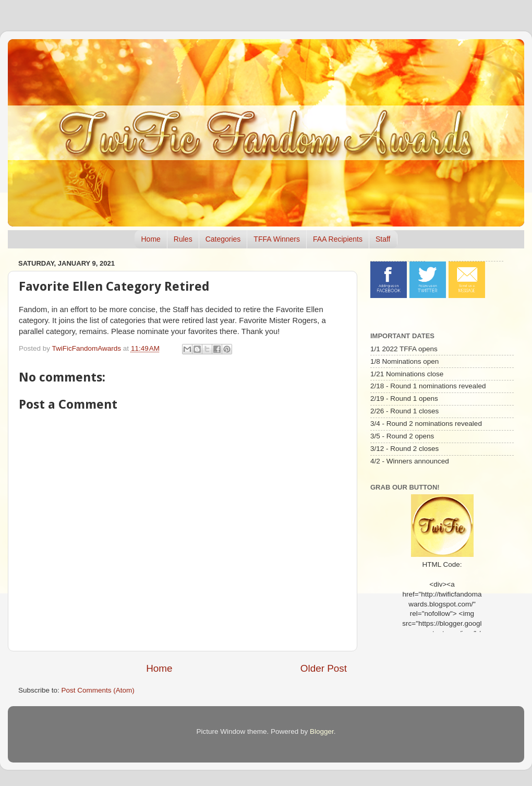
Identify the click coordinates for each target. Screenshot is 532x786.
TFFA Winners (277, 239)
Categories (223, 239)
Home (150, 239)
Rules (183, 239)
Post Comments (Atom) (98, 690)
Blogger (322, 731)
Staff (383, 239)
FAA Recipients (338, 239)
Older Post (324, 668)
